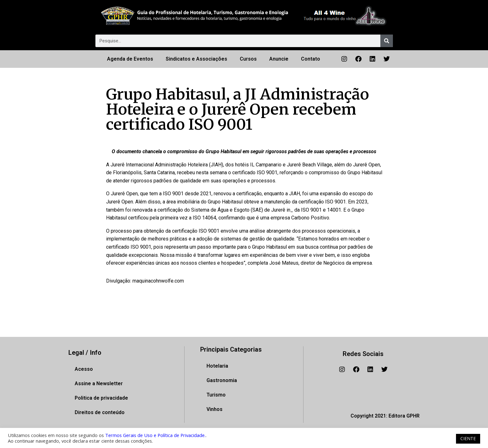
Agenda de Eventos (130, 59)
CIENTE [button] (468, 438)
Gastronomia (222, 380)
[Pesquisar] (387, 41)
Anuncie (279, 59)
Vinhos (215, 409)
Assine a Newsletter (99, 383)
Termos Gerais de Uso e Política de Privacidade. (155, 435)
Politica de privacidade (101, 398)
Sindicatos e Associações (196, 59)
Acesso (84, 369)
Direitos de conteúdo (100, 412)
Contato (311, 59)
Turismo (216, 395)
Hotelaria (217, 366)
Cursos (248, 59)
